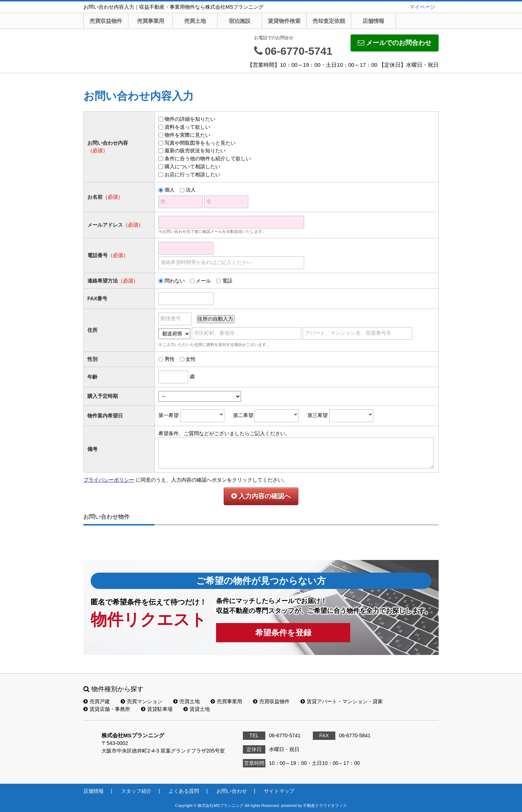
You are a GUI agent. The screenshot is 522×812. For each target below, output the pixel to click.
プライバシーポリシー (109, 480)
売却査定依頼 (329, 21)
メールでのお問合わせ (395, 43)
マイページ (422, 7)
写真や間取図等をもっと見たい (200, 143)
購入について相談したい (192, 166)
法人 (191, 190)
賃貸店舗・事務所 (107, 709)
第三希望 (318, 415)
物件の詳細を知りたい (190, 119)
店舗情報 (373, 21)
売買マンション (142, 701)
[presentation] (221, 415)
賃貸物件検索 (284, 21)
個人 (170, 190)
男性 (170, 359)
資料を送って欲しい (187, 127)
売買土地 (195, 21)
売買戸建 (97, 701)
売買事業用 (151, 21)
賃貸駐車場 (157, 709)
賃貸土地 (197, 709)
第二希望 (243, 415)
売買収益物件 (106, 21)
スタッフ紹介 (136, 791)
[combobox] (202, 416)
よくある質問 (184, 791)
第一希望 (169, 415)
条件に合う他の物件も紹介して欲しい (208, 158)
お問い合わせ (232, 791)
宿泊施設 (240, 21)
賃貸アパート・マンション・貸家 (342, 701)
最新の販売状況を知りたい (195, 151)
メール (203, 281)
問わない (175, 281)
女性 (191, 359)
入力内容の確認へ (261, 496)
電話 (227, 281)
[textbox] (204, 416)
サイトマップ (279, 791)
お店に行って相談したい (192, 174)
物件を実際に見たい (187, 135)
